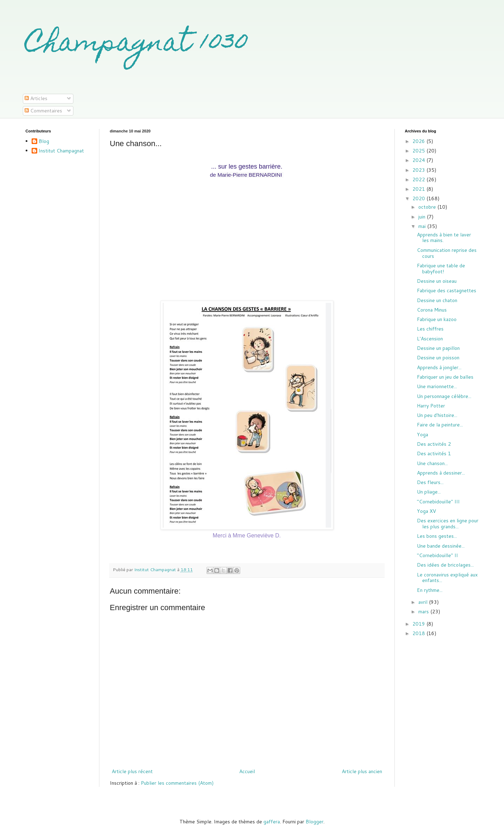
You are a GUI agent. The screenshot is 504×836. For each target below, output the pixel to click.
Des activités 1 (434, 453)
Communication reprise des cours (447, 253)
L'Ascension (430, 339)
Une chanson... (432, 463)
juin (423, 217)
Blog (44, 142)
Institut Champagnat (61, 151)
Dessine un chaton (437, 300)
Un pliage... (429, 492)
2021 (419, 189)
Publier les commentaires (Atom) (177, 783)
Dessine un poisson (438, 358)
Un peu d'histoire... (437, 415)
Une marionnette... (437, 386)
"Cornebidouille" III (438, 502)
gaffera (272, 822)
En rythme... (430, 590)
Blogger (315, 822)
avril (424, 602)
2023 (419, 170)
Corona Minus (432, 310)
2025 (419, 151)
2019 (419, 624)
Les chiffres (430, 329)
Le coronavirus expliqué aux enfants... (447, 578)
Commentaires (43, 111)
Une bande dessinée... (441, 546)
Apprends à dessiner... (441, 473)
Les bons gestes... (437, 536)
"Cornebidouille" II (437, 555)
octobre (428, 207)
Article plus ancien (362, 771)
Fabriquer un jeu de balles (445, 377)
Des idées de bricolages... (445, 565)
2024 (419, 160)
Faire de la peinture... (440, 425)
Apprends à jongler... (439, 367)
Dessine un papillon (438, 348)
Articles (36, 98)
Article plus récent (132, 771)
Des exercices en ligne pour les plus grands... (448, 524)
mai (423, 226)
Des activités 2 (434, 444)
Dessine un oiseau (437, 281)
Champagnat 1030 (137, 45)
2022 (419, 179)
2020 (419, 198)
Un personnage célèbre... (444, 396)
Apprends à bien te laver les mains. (444, 238)
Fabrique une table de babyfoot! (441, 269)
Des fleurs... (430, 482)
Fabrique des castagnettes (447, 290)
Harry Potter (431, 406)
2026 (419, 141)
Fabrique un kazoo (437, 319)
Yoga (423, 435)
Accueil (247, 771)
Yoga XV (427, 511)
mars (424, 612)
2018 (419, 633)
